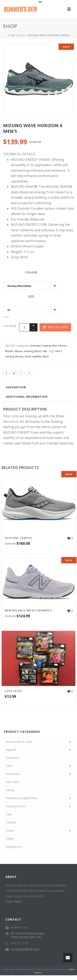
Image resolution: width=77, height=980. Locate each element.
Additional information (27, 397)
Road (28, 356)
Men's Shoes (59, 346)
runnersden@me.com (25, 949)
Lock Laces (13, 691)
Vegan (10, 838)
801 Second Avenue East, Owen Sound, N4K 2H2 (27, 935)
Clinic (10, 766)
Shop (22, 35)
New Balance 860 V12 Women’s (28, 610)
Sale (45, 351)
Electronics (13, 774)
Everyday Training (41, 346)
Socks (10, 831)
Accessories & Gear (19, 742)
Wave (46, 356)
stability (37, 356)
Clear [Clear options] (7, 317)
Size (31, 296)
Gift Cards (13, 782)
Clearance (13, 758)
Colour (31, 272)
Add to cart (55, 327)
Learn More (13, 901)
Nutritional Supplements (22, 798)
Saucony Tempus (18, 538)
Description (16, 387)
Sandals (11, 822)
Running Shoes (33, 351)
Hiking (10, 790)
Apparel (11, 750)
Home (11, 35)
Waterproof (14, 847)
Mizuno (9, 351)
